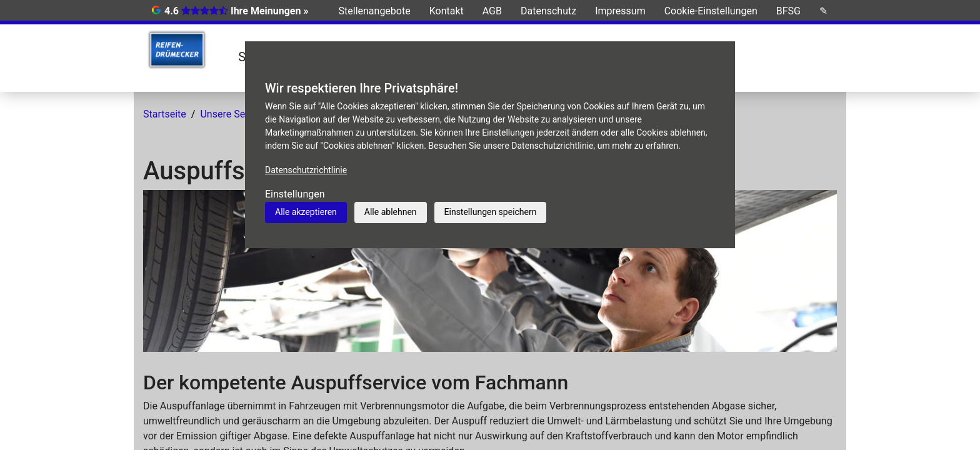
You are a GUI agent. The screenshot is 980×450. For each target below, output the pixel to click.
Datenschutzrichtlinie (306, 170)
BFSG (788, 11)
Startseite (165, 114)
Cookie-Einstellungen (711, 11)
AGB (492, 11)
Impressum (620, 11)
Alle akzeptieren (306, 212)
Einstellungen (295, 194)
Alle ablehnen (391, 212)
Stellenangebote (375, 11)
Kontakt (447, 11)
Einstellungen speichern (491, 212)
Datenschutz (548, 11)
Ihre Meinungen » (269, 11)
